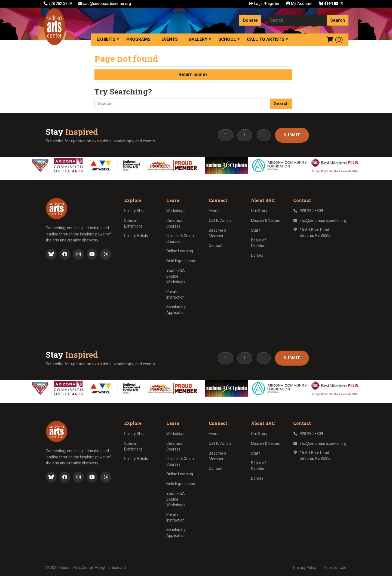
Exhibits (106, 39)
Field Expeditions (181, 261)
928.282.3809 (58, 4)
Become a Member (218, 233)
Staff (256, 230)
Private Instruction (175, 294)
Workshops (176, 211)
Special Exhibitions (133, 223)
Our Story (259, 211)
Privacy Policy (305, 568)
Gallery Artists (136, 236)
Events (170, 39)
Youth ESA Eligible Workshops (176, 276)
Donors (257, 255)
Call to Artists (266, 39)
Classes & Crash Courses (180, 239)
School (227, 39)
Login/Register (264, 4)
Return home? (193, 74)
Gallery (198, 39)
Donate (250, 20)
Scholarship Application (176, 310)
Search (338, 20)
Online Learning (180, 251)
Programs (138, 39)
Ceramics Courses (174, 223)
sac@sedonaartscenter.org (105, 4)
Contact (216, 246)
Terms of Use (335, 568)
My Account (299, 4)
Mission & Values (265, 220)
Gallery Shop (135, 211)
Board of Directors (259, 243)
